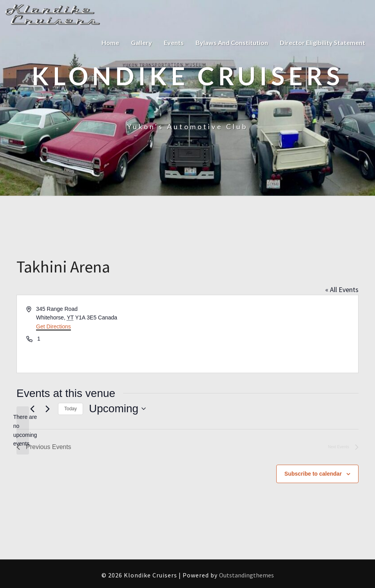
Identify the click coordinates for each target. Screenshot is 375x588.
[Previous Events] (32, 409)
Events (174, 42)
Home (110, 42)
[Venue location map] (273, 334)
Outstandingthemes (246, 575)
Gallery (141, 42)
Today (71, 409)
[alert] (23, 430)
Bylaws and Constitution (232, 42)
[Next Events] (47, 409)
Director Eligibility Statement (322, 42)
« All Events (342, 289)
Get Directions (53, 326)
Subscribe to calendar (313, 474)
